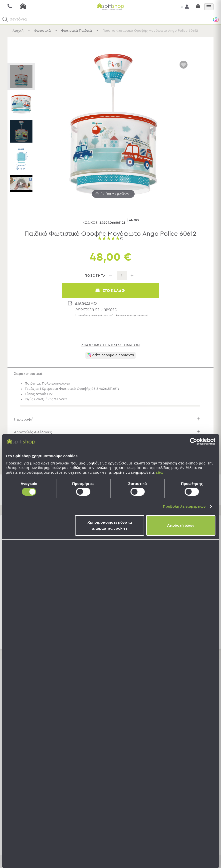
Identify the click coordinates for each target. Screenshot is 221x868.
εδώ (160, 472)
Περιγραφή (111, 423)
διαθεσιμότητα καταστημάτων (110, 345)
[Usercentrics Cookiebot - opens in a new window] (193, 441)
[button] (5, 19)
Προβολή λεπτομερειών (184, 506)
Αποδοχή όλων (181, 525)
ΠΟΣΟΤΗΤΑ (95, 276)
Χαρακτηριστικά (111, 375)
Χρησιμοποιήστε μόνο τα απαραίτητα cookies (110, 525)
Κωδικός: (90, 223)
